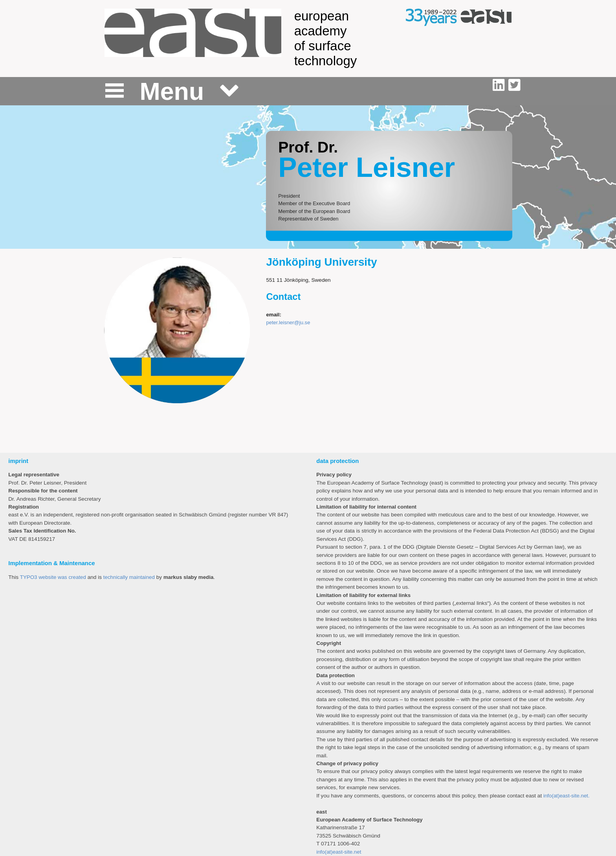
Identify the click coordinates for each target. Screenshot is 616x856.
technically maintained (129, 577)
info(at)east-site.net (339, 852)
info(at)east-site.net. (566, 796)
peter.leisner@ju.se (288, 322)
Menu (172, 91)
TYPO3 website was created (53, 577)
